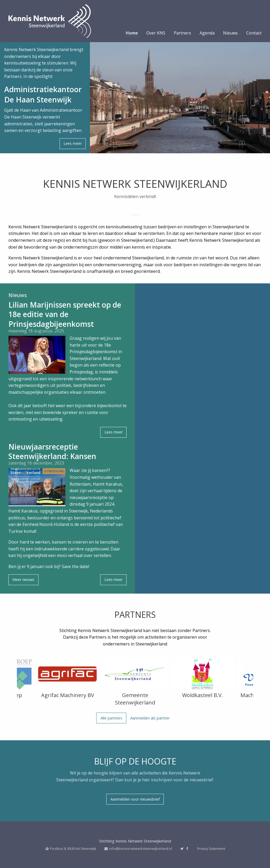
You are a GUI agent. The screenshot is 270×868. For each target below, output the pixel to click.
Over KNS (156, 33)
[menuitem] (132, 34)
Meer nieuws (23, 580)
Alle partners (111, 718)
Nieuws (230, 33)
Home (132, 33)
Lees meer (73, 143)
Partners (182, 33)
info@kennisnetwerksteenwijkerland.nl (141, 849)
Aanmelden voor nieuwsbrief (135, 799)
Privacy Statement (211, 849)
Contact (254, 33)
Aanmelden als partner (150, 718)
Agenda (207, 33)
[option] (67, 679)
